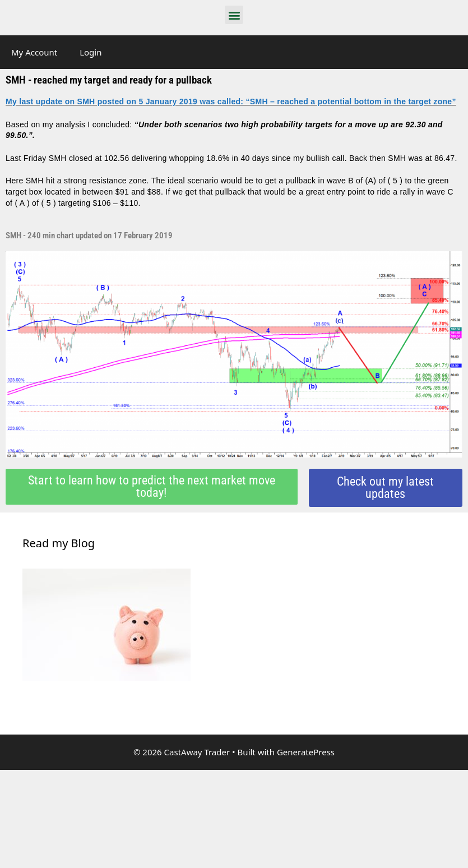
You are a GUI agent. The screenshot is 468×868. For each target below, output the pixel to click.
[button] (234, 15)
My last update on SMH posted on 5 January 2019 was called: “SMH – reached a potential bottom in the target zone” (231, 101)
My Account (34, 52)
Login (91, 52)
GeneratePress (306, 752)
